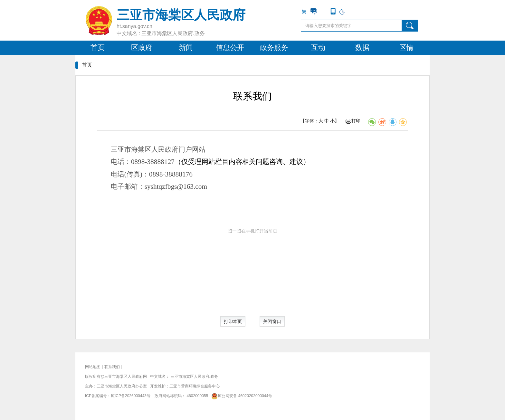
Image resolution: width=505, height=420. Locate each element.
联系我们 (112, 367)
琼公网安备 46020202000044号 (241, 396)
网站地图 (93, 367)
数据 (362, 48)
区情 (406, 48)
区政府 (142, 48)
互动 (318, 48)
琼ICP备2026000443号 (131, 396)
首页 (98, 48)
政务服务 (274, 48)
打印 (353, 121)
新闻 (186, 48)
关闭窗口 (272, 321)
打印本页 (233, 321)
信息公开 (230, 48)
